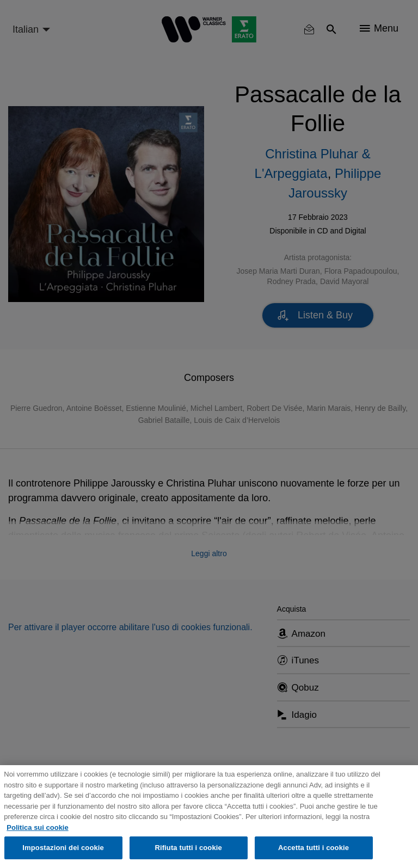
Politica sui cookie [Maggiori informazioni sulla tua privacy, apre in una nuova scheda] (37, 827)
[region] (209, 817)
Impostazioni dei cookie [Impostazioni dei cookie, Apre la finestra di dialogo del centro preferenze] (63, 848)
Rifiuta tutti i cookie (188, 848)
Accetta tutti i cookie (313, 848)
